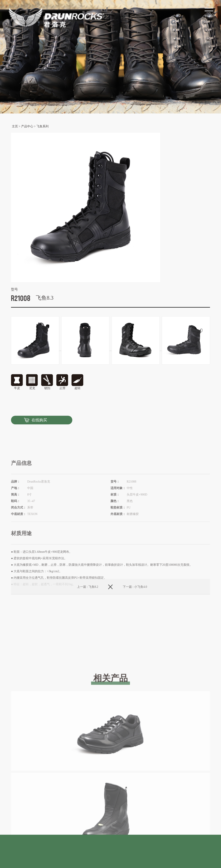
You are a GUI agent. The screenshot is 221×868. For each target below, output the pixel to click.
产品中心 (27, 126)
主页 (15, 126)
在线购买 (39, 420)
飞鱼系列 (43, 126)
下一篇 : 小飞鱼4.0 (135, 594)
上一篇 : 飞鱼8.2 (88, 594)
